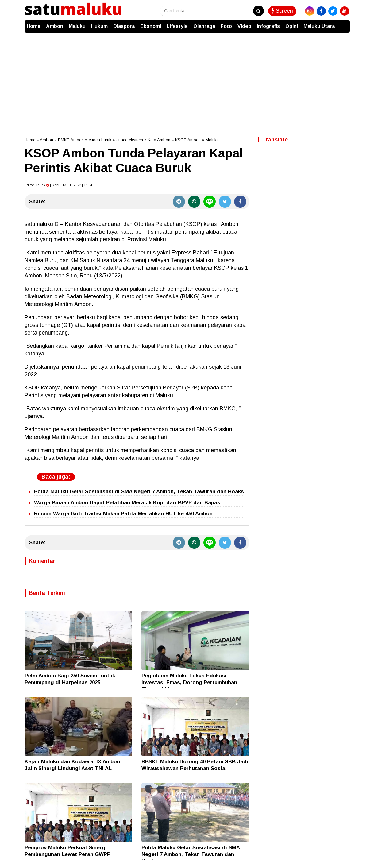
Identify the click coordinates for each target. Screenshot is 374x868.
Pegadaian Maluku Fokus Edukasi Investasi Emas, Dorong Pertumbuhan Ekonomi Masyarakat (189, 682)
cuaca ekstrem (130, 140)
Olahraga (204, 26)
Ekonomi (151, 26)
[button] (344, 23)
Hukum (99, 26)
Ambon (55, 26)
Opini (292, 26)
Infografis (268, 26)
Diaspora (124, 26)
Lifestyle (177, 26)
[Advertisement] (187, 79)
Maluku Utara (319, 26)
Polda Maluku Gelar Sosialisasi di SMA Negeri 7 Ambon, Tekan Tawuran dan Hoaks (139, 492)
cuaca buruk (100, 140)
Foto (226, 26)
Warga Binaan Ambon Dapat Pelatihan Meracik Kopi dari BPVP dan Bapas (127, 503)
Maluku (77, 26)
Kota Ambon (159, 140)
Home (34, 26)
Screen (282, 11)
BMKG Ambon (71, 140)
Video (244, 26)
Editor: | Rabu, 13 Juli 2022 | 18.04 (58, 185)
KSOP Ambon (188, 140)
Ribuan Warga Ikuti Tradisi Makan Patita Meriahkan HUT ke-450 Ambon (123, 514)
